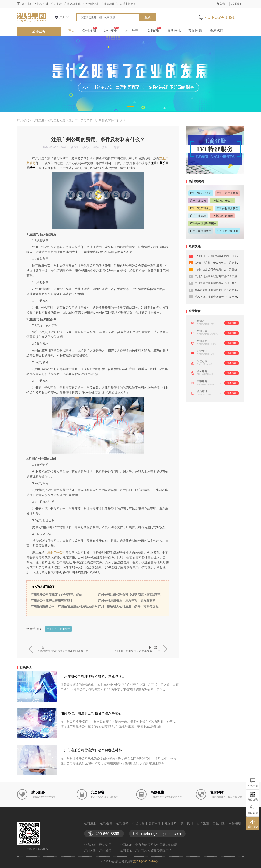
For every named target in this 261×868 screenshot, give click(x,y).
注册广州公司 (56, 552)
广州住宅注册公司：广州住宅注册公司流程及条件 (64, 606)
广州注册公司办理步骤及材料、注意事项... (93, 676)
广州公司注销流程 (222, 216)
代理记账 (153, 30)
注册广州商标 (198, 216)
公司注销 (132, 30)
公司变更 (110, 30)
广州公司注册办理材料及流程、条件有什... (220, 283)
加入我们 (222, 4)
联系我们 (237, 4)
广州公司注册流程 (222, 201)
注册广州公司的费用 (58, 629)
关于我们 (187, 823)
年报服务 (202, 381)
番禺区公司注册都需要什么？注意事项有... (220, 290)
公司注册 (89, 30)
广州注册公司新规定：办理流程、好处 (56, 595)
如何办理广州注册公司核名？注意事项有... (93, 713)
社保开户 (171, 823)
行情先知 (203, 823)
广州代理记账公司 (201, 193)
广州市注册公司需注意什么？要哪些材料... (93, 750)
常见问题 (195, 30)
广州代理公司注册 (201, 208)
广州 (62, 17)
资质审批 (174, 30)
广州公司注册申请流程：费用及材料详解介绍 (62, 651)
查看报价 (232, 323)
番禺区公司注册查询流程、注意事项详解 (218, 297)
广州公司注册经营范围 (203, 223)
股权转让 (202, 351)
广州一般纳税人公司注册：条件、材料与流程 (128, 606)
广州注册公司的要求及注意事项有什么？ (136, 651)
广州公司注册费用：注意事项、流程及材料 (127, 601)
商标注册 (235, 823)
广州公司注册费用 (201, 231)
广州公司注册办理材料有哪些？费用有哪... (220, 276)
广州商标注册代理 (228, 208)
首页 (71, 30)
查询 (148, 17)
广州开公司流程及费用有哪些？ (52, 601)
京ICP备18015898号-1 (146, 861)
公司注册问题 (56, 120)
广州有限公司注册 (228, 231)
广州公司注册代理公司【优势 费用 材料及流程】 (131, 595)
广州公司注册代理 (228, 193)
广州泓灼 (23, 120)
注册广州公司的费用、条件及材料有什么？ (97, 120)
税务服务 (202, 371)
